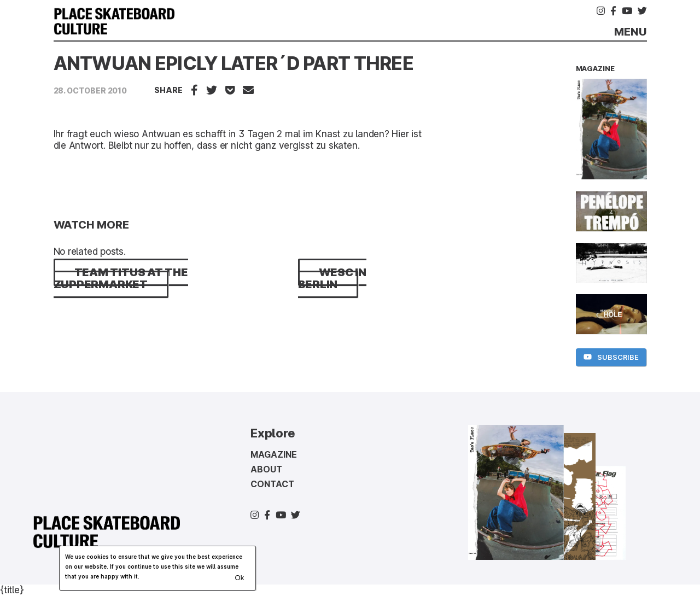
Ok (239, 578)
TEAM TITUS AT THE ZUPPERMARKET (121, 278)
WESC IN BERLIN (332, 278)
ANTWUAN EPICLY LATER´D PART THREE (234, 63)
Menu (630, 32)
